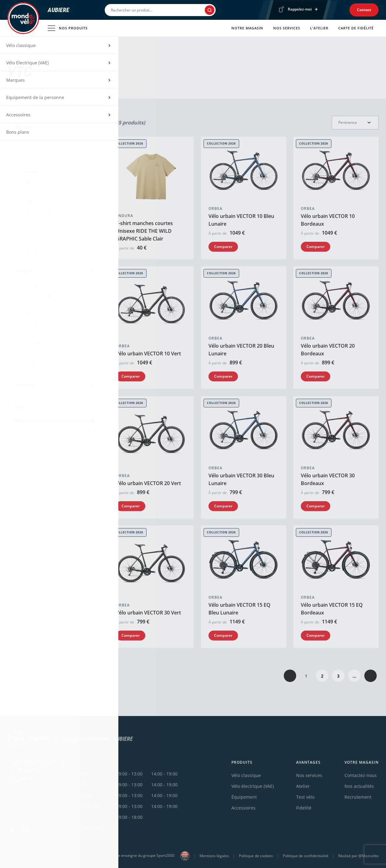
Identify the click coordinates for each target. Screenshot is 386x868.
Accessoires (243, 808)
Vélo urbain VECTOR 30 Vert (148, 613)
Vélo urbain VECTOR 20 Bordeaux (328, 350)
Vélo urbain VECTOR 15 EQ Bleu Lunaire (239, 609)
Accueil (14, 50)
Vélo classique (40, 50)
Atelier (303, 786)
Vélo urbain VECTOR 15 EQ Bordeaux (332, 609)
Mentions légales (214, 856)
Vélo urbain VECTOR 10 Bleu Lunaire (241, 220)
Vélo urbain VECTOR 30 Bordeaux (328, 479)
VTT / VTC (69, 50)
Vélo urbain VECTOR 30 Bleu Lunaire (241, 479)
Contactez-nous (361, 775)
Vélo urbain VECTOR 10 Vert (148, 354)
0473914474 (20, 781)
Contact (364, 10)
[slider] (16, 421)
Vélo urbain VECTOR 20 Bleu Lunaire (241, 350)
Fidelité (304, 808)
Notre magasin (247, 28)
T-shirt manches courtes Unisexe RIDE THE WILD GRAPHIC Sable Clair (144, 231)
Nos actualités (359, 786)
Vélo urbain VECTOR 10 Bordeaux (328, 220)
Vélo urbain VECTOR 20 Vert (148, 483)
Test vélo (305, 797)
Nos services (287, 28)
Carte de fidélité (356, 28)
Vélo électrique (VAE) (253, 786)
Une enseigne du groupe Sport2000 (151, 856)
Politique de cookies (256, 856)
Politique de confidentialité (306, 856)
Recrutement (358, 797)
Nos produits (68, 28)
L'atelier (319, 28)
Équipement (244, 797)
